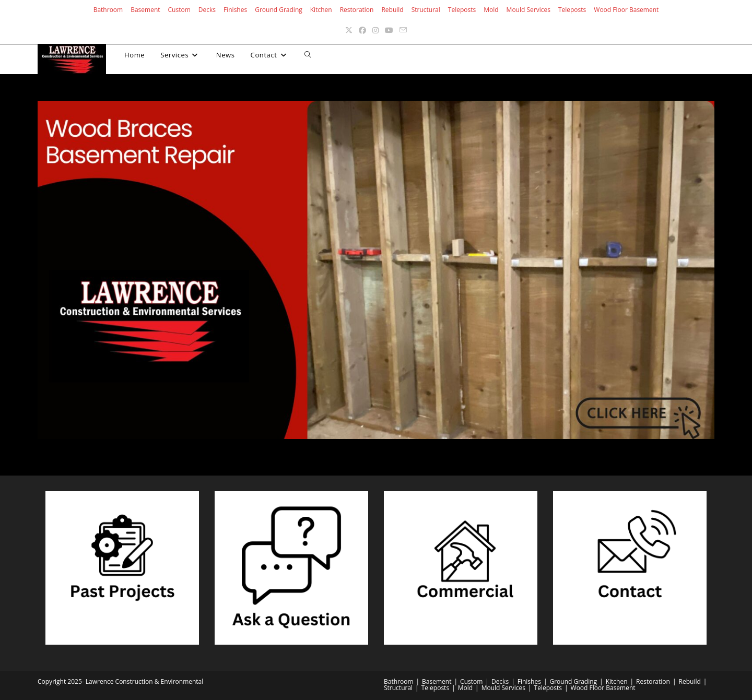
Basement (145, 10)
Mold (491, 10)
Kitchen (321, 10)
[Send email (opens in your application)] (403, 30)
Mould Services (528, 10)
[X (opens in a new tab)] (349, 30)
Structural (426, 10)
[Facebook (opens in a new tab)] (362, 30)
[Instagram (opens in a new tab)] (375, 30)
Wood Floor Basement (626, 10)
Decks (207, 10)
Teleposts (462, 10)
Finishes (235, 10)
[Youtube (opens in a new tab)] (389, 30)
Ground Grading (279, 10)
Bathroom (108, 10)
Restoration (357, 10)
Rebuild (392, 10)
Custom (179, 10)
